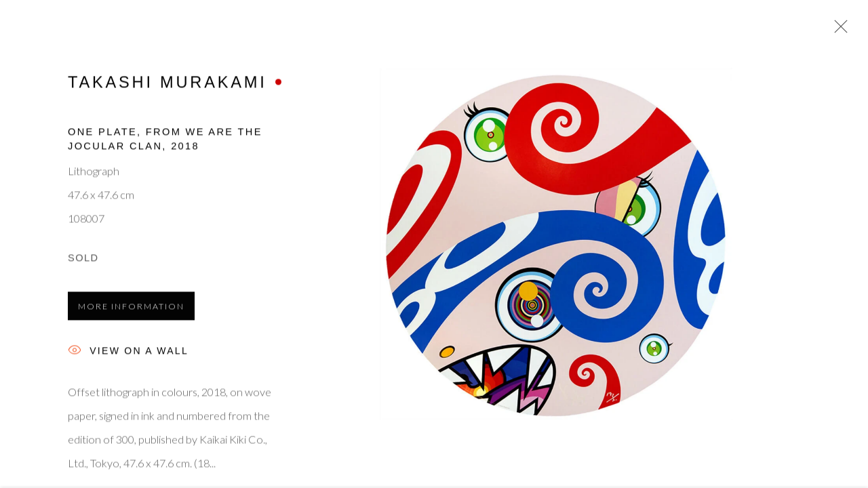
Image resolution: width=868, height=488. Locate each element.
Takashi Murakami (167, 84)
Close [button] (837, 30)
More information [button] (131, 308)
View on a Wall (128, 353)
